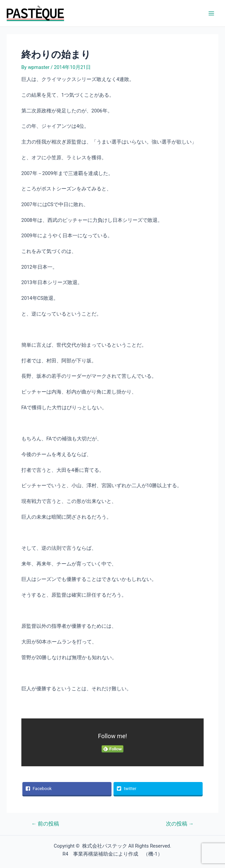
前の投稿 (45, 824)
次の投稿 (180, 824)
